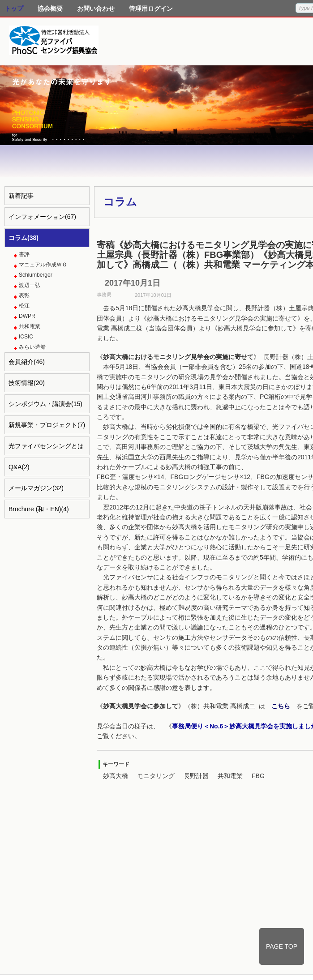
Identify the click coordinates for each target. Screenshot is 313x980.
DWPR (27, 316)
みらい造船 (32, 347)
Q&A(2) (19, 467)
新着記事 (21, 196)
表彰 (24, 295)
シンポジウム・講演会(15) (45, 404)
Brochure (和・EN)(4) (39, 509)
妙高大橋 (116, 776)
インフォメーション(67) (42, 217)
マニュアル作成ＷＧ (43, 265)
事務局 (104, 295)
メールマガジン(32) (36, 488)
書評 (24, 254)
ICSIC (26, 337)
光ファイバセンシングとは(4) (46, 449)
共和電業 (30, 326)
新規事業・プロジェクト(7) (47, 425)
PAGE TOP (282, 946)
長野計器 (196, 776)
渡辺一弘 (30, 285)
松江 (24, 306)
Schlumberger (36, 275)
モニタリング (156, 776)
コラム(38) (24, 238)
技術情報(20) (27, 383)
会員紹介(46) (27, 362)
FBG (258, 776)
